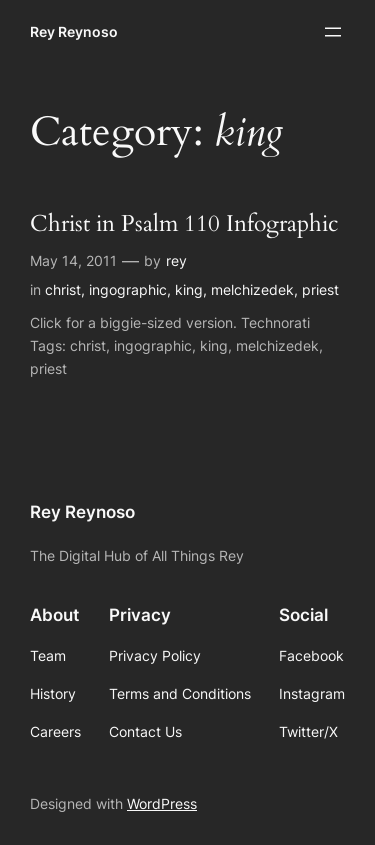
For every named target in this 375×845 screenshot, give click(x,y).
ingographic (128, 289)
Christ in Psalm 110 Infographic (184, 224)
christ (63, 289)
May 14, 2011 (73, 260)
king (189, 289)
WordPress (162, 803)
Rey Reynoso (74, 31)
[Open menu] (333, 32)
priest (320, 289)
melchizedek (252, 289)
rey (176, 260)
